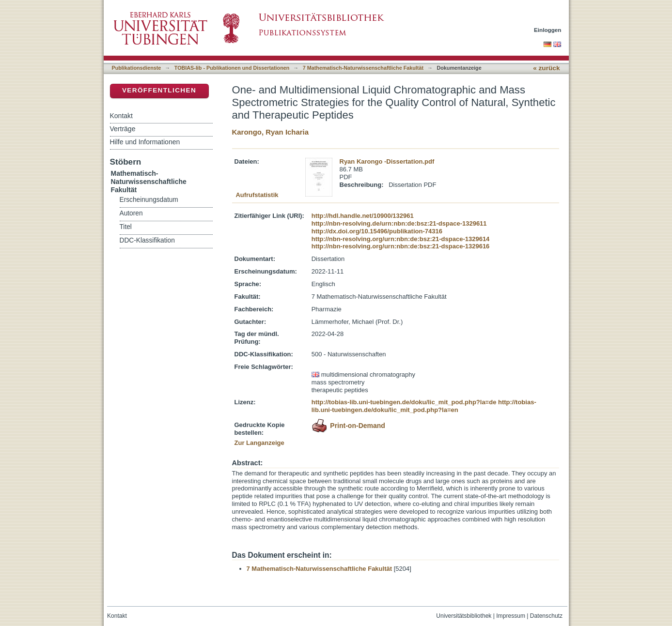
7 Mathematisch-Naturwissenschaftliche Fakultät (363, 68)
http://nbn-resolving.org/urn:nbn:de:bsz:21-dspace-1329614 (401, 239)
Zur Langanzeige (259, 443)
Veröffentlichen (159, 90)
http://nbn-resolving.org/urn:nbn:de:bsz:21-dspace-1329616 (401, 246)
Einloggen (548, 30)
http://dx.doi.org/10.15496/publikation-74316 (377, 231)
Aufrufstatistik (257, 195)
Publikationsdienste (137, 68)
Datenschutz (546, 616)
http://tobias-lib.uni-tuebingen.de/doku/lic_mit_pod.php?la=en (424, 406)
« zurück (546, 68)
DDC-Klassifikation (147, 240)
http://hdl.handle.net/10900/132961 (363, 216)
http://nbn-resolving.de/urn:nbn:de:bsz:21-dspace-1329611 (399, 223)
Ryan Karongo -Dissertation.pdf (387, 161)
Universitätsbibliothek (464, 616)
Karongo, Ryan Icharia (271, 132)
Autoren (131, 213)
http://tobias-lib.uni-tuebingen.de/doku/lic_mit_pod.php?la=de (404, 402)
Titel (126, 227)
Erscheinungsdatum (149, 200)
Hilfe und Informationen (145, 142)
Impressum (511, 616)
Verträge (123, 129)
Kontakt (121, 116)
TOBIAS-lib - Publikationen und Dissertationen (232, 68)
